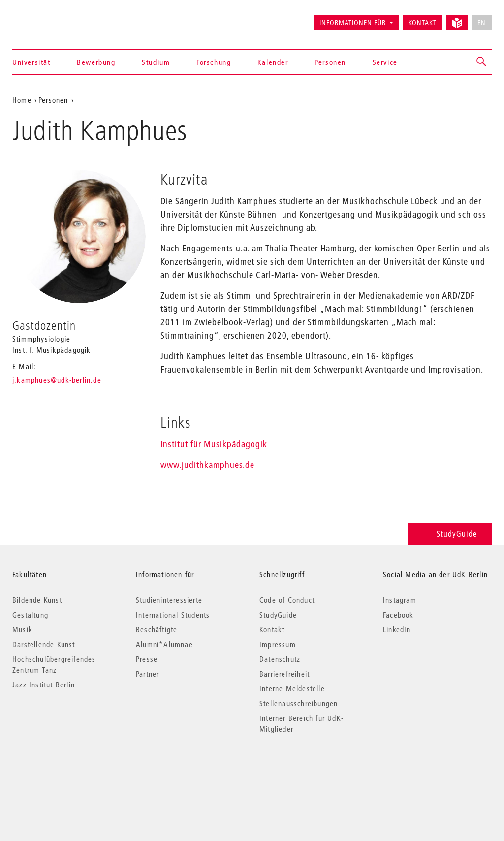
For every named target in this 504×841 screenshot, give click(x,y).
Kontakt (423, 23)
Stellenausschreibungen (299, 703)
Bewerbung (96, 62)
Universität (31, 62)
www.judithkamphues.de (207, 465)
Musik (22, 629)
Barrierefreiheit (284, 674)
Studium (156, 62)
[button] (482, 62)
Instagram (400, 600)
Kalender (273, 62)
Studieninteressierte (169, 600)
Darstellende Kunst (44, 644)
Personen (330, 62)
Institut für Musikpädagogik (214, 444)
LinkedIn (397, 629)
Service (385, 62)
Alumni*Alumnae (164, 644)
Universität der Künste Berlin (51, 18)
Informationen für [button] (353, 23)
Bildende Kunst (37, 600)
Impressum (278, 644)
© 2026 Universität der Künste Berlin (64, 770)
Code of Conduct (287, 600)
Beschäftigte (157, 629)
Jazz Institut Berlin (44, 685)
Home (22, 100)
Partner (147, 674)
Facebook (398, 615)
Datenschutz (280, 659)
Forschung (214, 62)
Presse (147, 659)
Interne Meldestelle (292, 688)
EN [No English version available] (482, 23)
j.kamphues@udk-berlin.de (57, 380)
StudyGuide (450, 534)
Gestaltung (30, 615)
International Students (173, 615)
